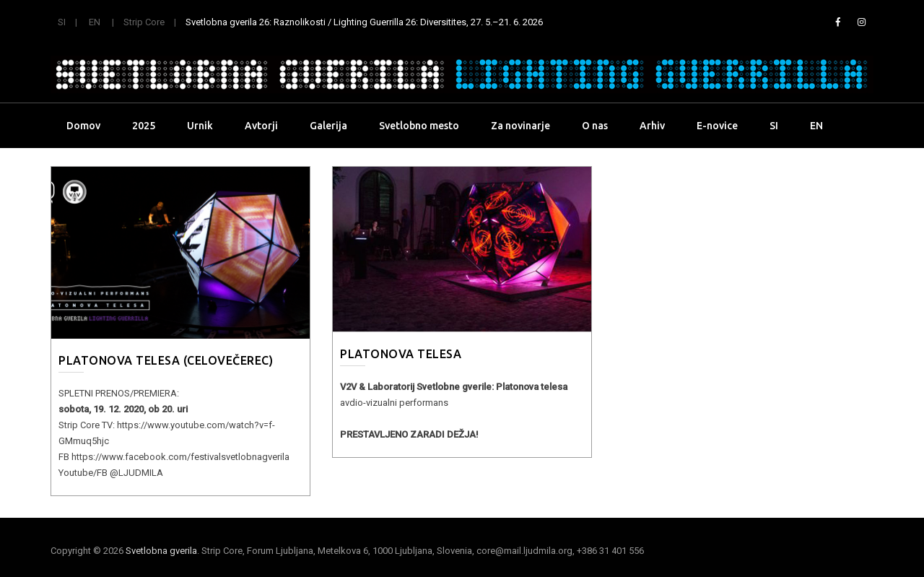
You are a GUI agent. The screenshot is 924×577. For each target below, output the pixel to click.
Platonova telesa (401, 354)
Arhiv (652, 126)
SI (62, 22)
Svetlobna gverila (161, 551)
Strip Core (144, 22)
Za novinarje (520, 126)
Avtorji (261, 126)
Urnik (200, 126)
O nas (595, 126)
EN (95, 22)
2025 (144, 126)
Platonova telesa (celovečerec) (166, 360)
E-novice (717, 126)
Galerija (328, 126)
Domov (83, 126)
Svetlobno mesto (419, 126)
